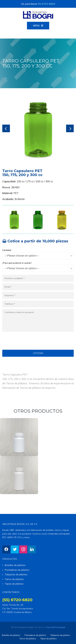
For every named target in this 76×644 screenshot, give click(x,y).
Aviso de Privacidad (56, 627)
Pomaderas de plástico (17, 570)
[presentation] (25, 344)
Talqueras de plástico (16, 574)
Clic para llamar (38, 4)
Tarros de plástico (14, 579)
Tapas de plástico (14, 584)
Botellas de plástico (15, 565)
